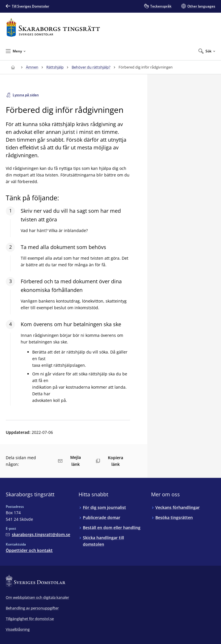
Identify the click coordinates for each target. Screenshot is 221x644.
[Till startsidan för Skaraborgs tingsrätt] (53, 27)
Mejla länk (69, 461)
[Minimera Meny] (16, 51)
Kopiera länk (109, 461)
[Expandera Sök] (207, 51)
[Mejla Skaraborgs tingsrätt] (38, 534)
